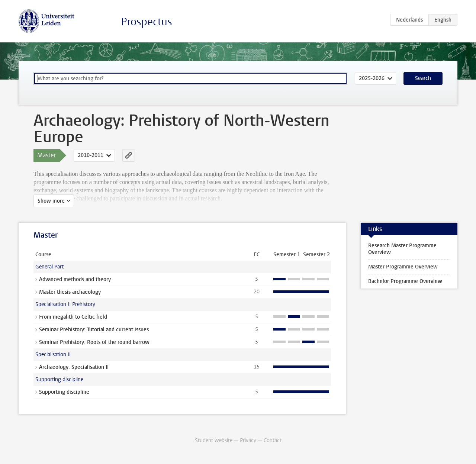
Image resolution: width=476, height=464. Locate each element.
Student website (214, 440)
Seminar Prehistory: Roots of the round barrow (94, 342)
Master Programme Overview (403, 267)
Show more (51, 201)
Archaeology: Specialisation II (74, 367)
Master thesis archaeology (70, 292)
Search (423, 78)
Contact (273, 440)
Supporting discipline (64, 392)
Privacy (248, 440)
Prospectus (147, 22)
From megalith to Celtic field (73, 317)
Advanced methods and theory (75, 279)
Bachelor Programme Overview (405, 281)
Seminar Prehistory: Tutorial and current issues (94, 330)
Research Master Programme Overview (402, 249)
